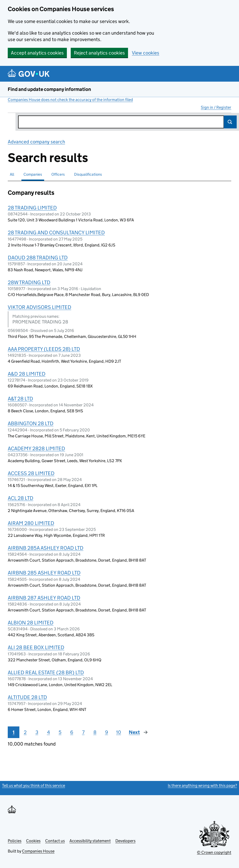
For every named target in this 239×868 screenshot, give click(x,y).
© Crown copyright (214, 852)
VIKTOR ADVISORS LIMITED (39, 307)
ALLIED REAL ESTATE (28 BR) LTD (46, 672)
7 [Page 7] (83, 732)
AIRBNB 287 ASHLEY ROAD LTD (44, 598)
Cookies (33, 841)
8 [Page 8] (95, 732)
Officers (58, 174)
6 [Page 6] (72, 732)
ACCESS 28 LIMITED (31, 473)
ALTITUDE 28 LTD (27, 697)
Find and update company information (49, 89)
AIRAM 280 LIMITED (31, 523)
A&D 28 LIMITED (27, 374)
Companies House (38, 851)
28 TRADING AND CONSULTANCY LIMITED (56, 233)
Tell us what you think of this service (34, 785)
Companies (33, 174)
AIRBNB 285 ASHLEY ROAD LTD (44, 573)
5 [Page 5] (60, 732)
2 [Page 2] (25, 732)
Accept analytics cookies (37, 53)
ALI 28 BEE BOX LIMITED (36, 647)
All (12, 174)
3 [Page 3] (37, 732)
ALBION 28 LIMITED (31, 623)
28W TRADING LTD (29, 282)
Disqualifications (88, 174)
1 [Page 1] (14, 732)
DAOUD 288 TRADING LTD (38, 258)
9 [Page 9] (107, 732)
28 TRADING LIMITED (32, 208)
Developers (125, 841)
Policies (15, 841)
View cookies (146, 53)
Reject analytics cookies (99, 53)
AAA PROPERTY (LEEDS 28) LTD (44, 349)
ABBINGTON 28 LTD (31, 423)
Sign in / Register (216, 107)
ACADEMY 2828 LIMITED (36, 448)
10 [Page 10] (119, 732)
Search (230, 122)
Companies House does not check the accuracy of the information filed (70, 100)
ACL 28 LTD (21, 498)
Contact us (55, 841)
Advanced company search (36, 142)
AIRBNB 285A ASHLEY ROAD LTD (46, 548)
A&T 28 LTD (20, 399)
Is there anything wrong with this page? (202, 785)
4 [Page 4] (49, 732)
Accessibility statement (90, 841)
